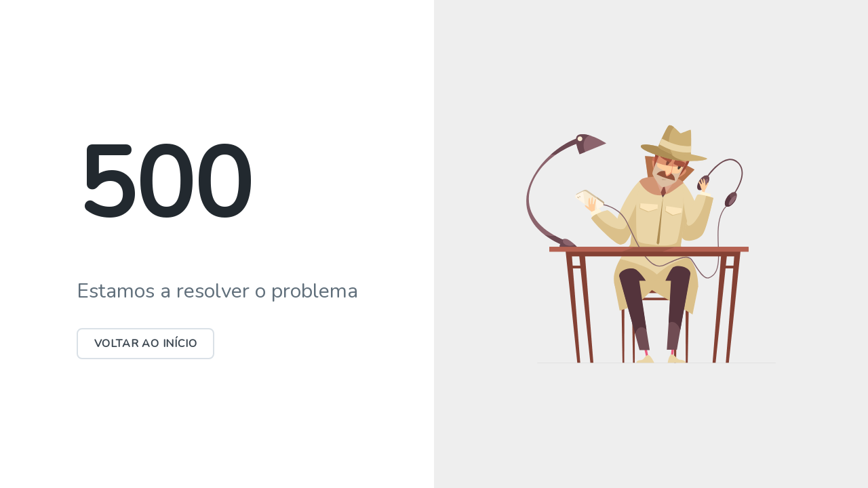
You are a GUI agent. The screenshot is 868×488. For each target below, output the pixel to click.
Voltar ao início (146, 344)
